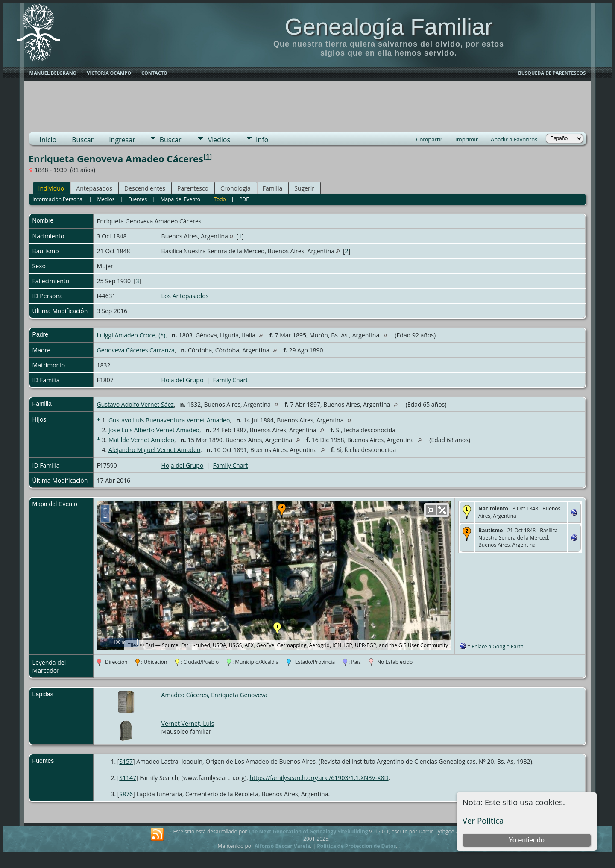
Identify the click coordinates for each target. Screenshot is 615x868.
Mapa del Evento (180, 199)
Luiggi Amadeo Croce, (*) (131, 335)
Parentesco (193, 188)
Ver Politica (483, 820)
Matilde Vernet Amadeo (141, 440)
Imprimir (467, 139)
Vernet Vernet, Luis (188, 723)
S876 (126, 794)
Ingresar (122, 140)
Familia (272, 188)
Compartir (429, 139)
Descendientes (145, 188)
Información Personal (58, 199)
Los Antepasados (185, 296)
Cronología (236, 188)
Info (262, 140)
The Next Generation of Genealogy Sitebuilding (308, 831)
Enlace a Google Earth (498, 647)
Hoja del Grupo (183, 380)
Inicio (48, 140)
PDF (244, 199)
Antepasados (94, 188)
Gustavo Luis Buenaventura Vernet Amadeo (169, 420)
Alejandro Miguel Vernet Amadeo (154, 450)
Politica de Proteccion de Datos (356, 846)
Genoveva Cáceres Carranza (136, 350)
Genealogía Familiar (389, 26)
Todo (220, 199)
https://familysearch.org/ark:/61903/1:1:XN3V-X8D (319, 778)
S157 (126, 761)
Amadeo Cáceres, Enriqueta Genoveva (214, 695)
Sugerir (304, 188)
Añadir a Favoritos (514, 139)
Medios (219, 140)
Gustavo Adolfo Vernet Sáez (135, 404)
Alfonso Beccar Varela (282, 846)
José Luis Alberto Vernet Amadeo (154, 430)
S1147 (128, 778)
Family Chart (231, 380)
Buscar (83, 140)
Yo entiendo (527, 840)
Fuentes (138, 199)
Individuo (51, 188)
